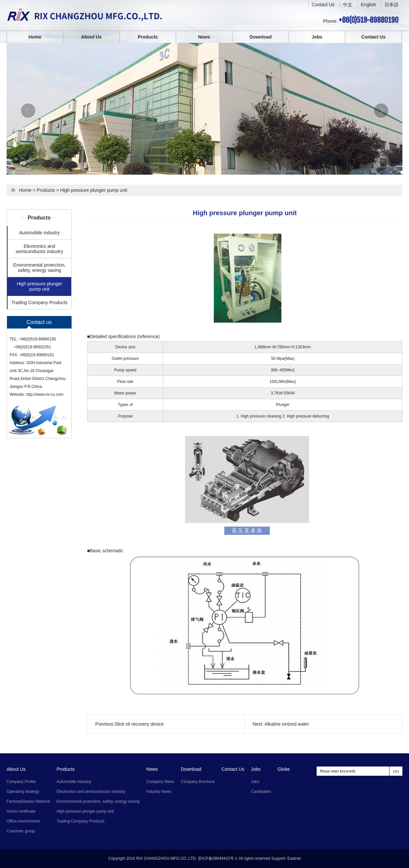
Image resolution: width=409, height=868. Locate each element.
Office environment (23, 821)
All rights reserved (254, 858)
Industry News (159, 792)
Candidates (261, 792)
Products (148, 37)
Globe (283, 769)
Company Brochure (198, 782)
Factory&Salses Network (28, 801)
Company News (160, 782)
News (204, 37)
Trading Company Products (40, 303)
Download (261, 37)
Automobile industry (39, 233)
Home (35, 37)
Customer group (21, 831)
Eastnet (294, 858)
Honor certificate (21, 811)
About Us (91, 37)
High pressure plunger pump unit (94, 190)
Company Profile (21, 782)
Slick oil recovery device (139, 724)
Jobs (317, 37)
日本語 (392, 5)
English (368, 5)
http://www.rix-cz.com (45, 394)
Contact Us (323, 5)
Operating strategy (23, 792)
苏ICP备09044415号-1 (218, 858)
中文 (348, 5)
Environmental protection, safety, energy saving (39, 268)
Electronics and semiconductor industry (40, 249)
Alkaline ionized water (287, 724)
